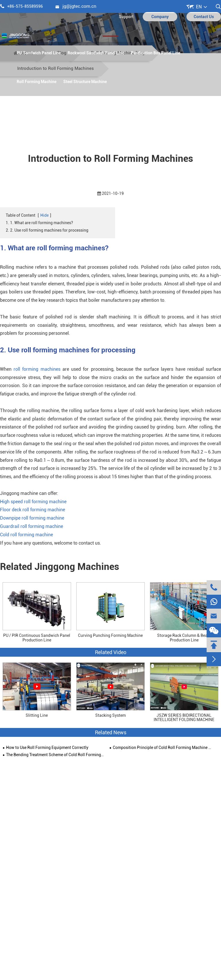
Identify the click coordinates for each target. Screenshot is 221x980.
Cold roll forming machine (26, 535)
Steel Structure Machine (85, 82)
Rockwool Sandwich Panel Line (96, 53)
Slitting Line (37, 715)
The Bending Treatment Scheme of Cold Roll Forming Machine (55, 755)
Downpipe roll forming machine (32, 518)
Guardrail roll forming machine (32, 526)
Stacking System (110, 715)
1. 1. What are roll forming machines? (39, 223)
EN (199, 7)
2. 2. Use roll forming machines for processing (47, 230)
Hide (44, 215)
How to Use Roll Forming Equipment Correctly (47, 748)
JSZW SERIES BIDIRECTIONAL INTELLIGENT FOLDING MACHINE (184, 718)
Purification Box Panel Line (156, 53)
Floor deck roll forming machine (33, 510)
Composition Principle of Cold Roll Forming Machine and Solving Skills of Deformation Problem (162, 748)
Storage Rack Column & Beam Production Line (184, 638)
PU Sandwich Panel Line (39, 53)
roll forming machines (37, 369)
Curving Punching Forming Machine (110, 635)
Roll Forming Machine (37, 82)
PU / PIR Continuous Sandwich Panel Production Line (37, 638)
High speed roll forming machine (33, 502)
